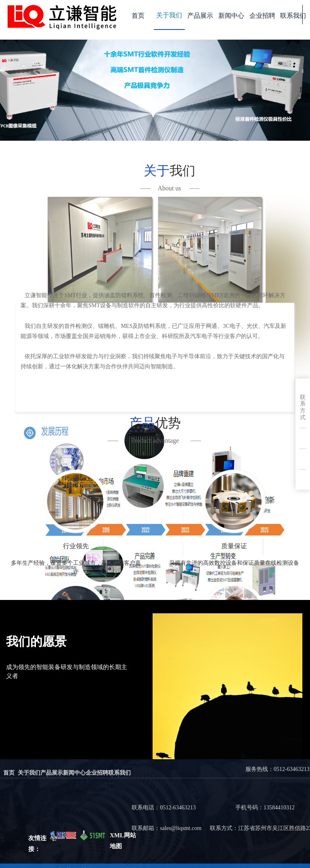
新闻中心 (231, 16)
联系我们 (293, 16)
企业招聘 (262, 16)
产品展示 (200, 16)
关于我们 (169, 15)
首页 (138, 16)
